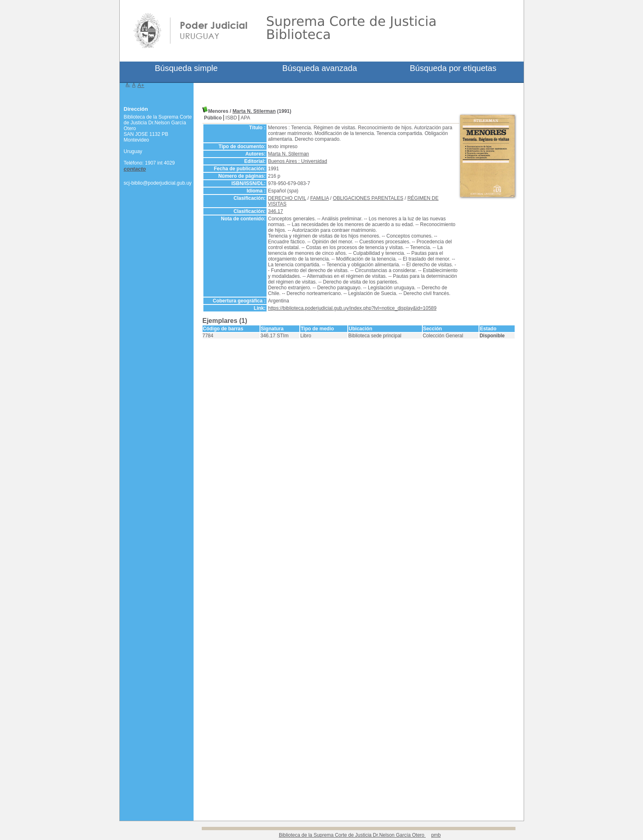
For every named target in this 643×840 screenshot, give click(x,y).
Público (213, 118)
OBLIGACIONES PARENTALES (368, 198)
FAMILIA (319, 198)
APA (245, 118)
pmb (436, 835)
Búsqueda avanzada (319, 68)
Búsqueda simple (186, 68)
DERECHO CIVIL (287, 198)
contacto (135, 169)
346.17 (276, 211)
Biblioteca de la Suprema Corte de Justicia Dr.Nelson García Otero (352, 835)
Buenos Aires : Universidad (298, 161)
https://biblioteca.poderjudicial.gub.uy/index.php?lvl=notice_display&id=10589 (352, 308)
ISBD (231, 118)
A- (128, 85)
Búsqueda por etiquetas (453, 68)
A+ (141, 85)
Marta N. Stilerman (254, 111)
